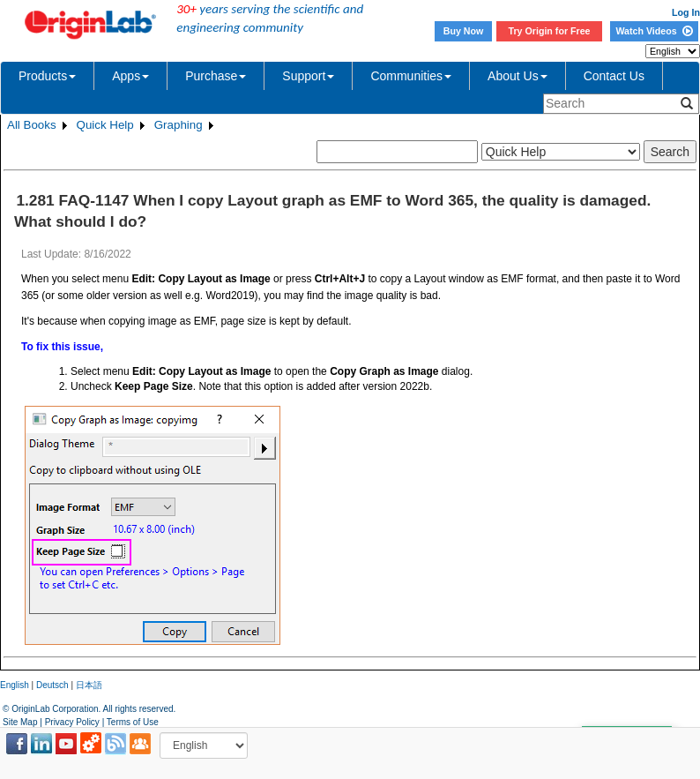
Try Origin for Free (550, 31)
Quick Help (105, 125)
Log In (686, 12)
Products (47, 76)
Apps (130, 76)
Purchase (216, 76)
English (15, 685)
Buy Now (464, 31)
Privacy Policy (72, 722)
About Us (518, 76)
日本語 (89, 685)
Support (308, 76)
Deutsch (52, 685)
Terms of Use (133, 722)
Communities (411, 76)
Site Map (20, 722)
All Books (32, 125)
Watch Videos (654, 31)
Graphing (179, 125)
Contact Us (614, 76)
